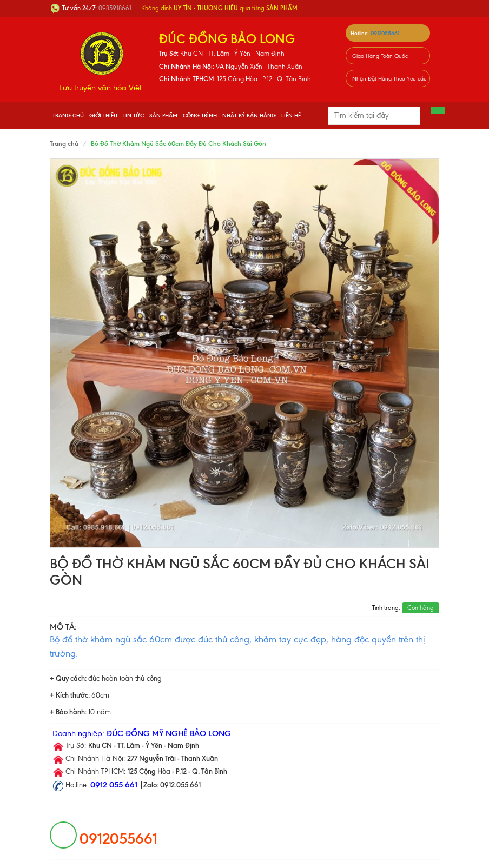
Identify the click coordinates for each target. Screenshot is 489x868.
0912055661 (385, 33)
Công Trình (200, 115)
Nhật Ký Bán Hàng (249, 115)
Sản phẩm (163, 115)
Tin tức (133, 115)
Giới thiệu (103, 115)
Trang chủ (68, 115)
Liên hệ (291, 115)
